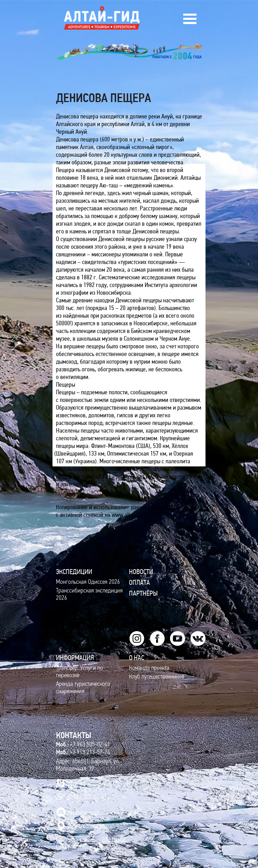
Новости (141, 572)
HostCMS (107, 847)
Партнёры (143, 593)
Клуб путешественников (157, 677)
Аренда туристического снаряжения (83, 688)
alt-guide (76, 782)
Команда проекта (149, 668)
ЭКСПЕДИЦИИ (74, 572)
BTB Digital (114, 840)
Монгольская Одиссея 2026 (88, 582)
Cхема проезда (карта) (90, 826)
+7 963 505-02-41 (83, 744)
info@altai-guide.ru (86, 812)
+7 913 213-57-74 (83, 752)
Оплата (139, 582)
